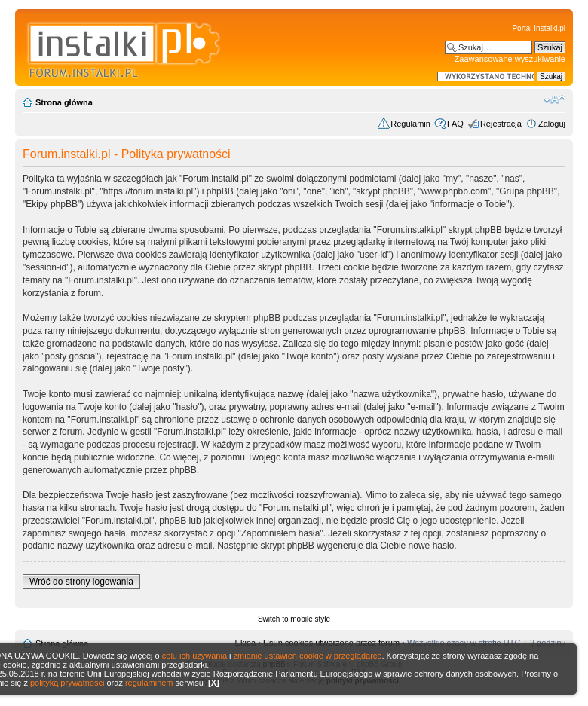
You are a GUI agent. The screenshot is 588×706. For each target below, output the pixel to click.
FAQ (455, 124)
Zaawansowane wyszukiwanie (510, 59)
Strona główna (64, 102)
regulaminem (149, 683)
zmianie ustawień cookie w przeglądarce (308, 656)
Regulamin (410, 124)
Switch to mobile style (294, 619)
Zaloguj (552, 124)
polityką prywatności (67, 683)
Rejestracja (501, 124)
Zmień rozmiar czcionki (554, 99)
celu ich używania (194, 656)
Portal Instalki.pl (539, 28)
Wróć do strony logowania (81, 582)
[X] (214, 683)
